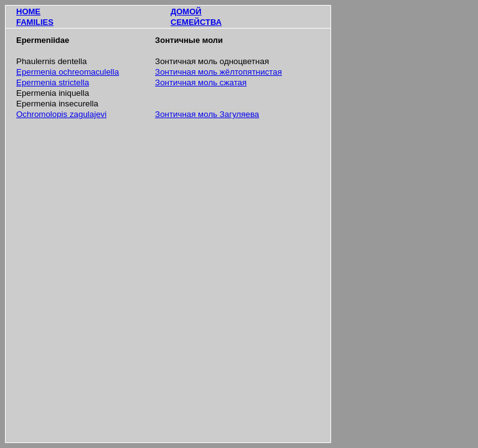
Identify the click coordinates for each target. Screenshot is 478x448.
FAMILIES (35, 22)
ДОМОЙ (186, 12)
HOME (28, 12)
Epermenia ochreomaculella (68, 72)
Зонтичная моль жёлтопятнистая (218, 72)
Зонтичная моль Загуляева (207, 114)
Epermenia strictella (53, 82)
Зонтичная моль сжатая (201, 82)
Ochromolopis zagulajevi (61, 114)
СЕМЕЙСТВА (196, 22)
